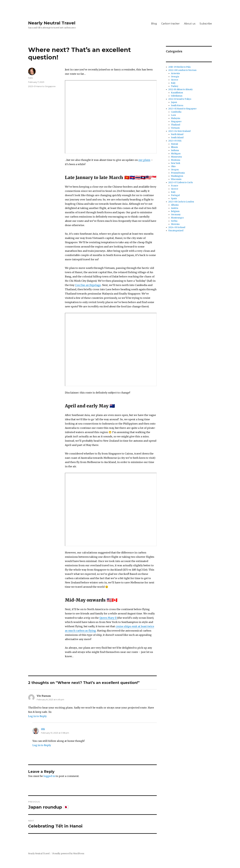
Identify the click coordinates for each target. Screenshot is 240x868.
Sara (30, 78)
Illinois (174, 147)
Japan (174, 102)
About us (190, 24)
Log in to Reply (37, 716)
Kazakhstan (177, 93)
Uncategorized (176, 231)
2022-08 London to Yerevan (182, 70)
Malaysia (176, 118)
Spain (174, 199)
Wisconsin (176, 179)
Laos (173, 115)
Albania (175, 205)
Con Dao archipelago (88, 285)
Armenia (175, 73)
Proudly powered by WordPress (68, 854)
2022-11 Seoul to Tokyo (180, 99)
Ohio (173, 166)
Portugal (175, 195)
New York (176, 163)
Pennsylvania (178, 173)
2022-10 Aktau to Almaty (181, 89)
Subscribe (206, 24)
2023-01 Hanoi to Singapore (42, 86)
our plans (144, 160)
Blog (154, 24)
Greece (175, 80)
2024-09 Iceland (177, 227)
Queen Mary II (108, 618)
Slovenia (175, 224)
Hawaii (174, 144)
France (175, 186)
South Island (177, 138)
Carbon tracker (170, 24)
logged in (49, 776)
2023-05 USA (175, 141)
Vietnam (175, 128)
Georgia (175, 77)
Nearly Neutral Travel (52, 23)
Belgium (175, 211)
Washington (177, 176)
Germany (176, 215)
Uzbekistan (177, 96)
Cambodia (176, 112)
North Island (177, 134)
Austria (175, 208)
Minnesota (176, 157)
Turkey (175, 86)
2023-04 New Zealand (179, 131)
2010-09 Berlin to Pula (179, 67)
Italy (173, 83)
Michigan (176, 154)
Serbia (174, 221)
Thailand (176, 125)
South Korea (177, 105)
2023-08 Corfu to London (181, 202)
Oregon (175, 170)
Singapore (176, 122)
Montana (176, 160)
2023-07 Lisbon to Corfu (181, 182)
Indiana (175, 150)
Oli (43, 729)
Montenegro (177, 218)
